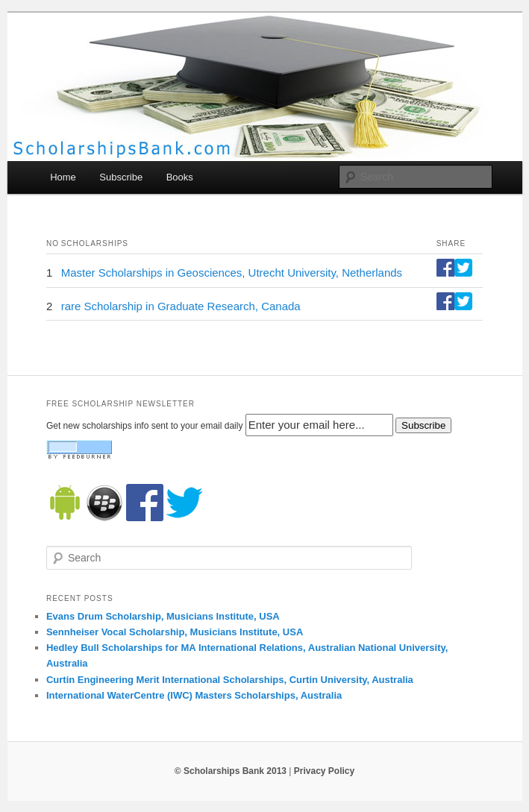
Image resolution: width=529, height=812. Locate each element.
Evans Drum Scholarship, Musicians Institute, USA (163, 616)
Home (63, 177)
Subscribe (121, 177)
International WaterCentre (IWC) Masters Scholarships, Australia (194, 695)
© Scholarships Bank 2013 (231, 771)
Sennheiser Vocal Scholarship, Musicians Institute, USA (175, 632)
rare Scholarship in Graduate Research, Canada (181, 306)
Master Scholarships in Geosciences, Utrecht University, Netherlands (232, 273)
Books (180, 177)
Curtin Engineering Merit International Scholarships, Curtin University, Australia (230, 680)
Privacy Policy (324, 771)
